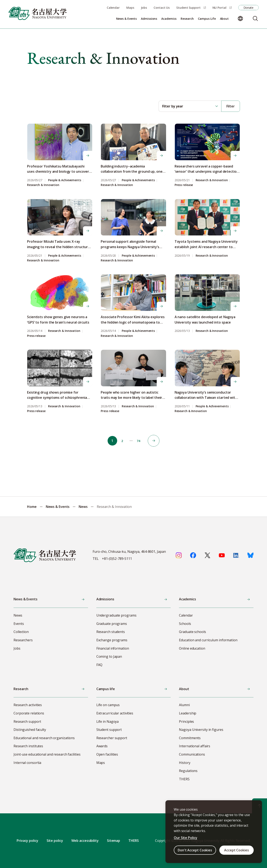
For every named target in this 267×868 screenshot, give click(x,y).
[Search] (255, 18)
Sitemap (114, 841)
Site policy (55, 841)
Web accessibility (85, 841)
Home (32, 507)
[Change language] (240, 18)
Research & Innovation (43, 185)
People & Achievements (65, 180)
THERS (134, 841)
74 (140, 441)
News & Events (58, 507)
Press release (184, 185)
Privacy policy (27, 841)
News (83, 507)
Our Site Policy (186, 838)
